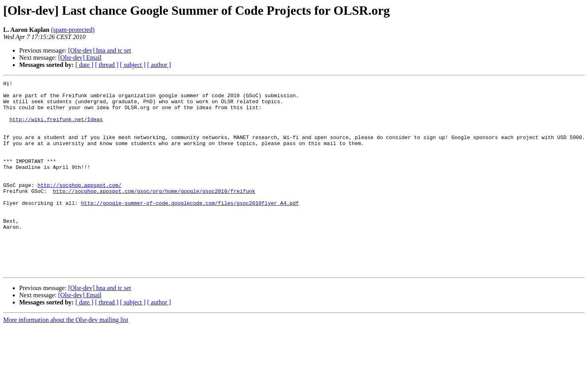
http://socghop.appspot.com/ (80, 206)
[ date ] (84, 65)
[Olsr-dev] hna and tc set (100, 50)
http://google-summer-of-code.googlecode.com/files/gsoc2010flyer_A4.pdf (190, 228)
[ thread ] (107, 65)
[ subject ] (133, 65)
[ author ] (159, 65)
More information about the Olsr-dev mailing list (66, 358)
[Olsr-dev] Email (80, 58)
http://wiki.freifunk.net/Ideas (56, 128)
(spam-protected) (73, 30)
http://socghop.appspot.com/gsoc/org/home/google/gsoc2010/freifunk (154, 214)
